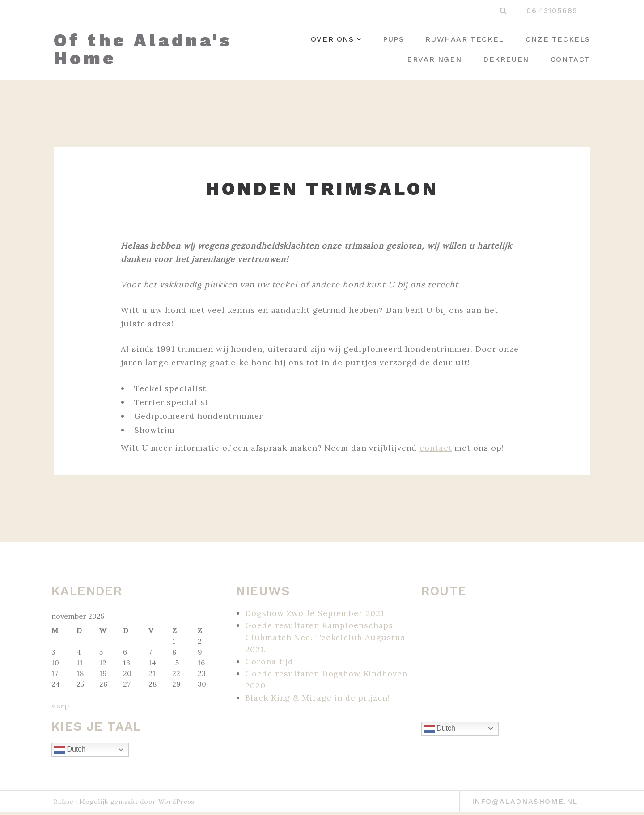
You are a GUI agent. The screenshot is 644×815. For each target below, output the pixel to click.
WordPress (176, 802)
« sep (60, 705)
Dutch (70, 750)
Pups (393, 39)
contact (436, 448)
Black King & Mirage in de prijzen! (318, 698)
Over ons (333, 39)
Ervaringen (434, 59)
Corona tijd (269, 661)
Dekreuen (506, 59)
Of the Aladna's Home (143, 50)
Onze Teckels (558, 39)
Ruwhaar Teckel (464, 39)
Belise (64, 802)
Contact (570, 59)
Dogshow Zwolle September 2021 (314, 613)
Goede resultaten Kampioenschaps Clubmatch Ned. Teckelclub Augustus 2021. (325, 637)
